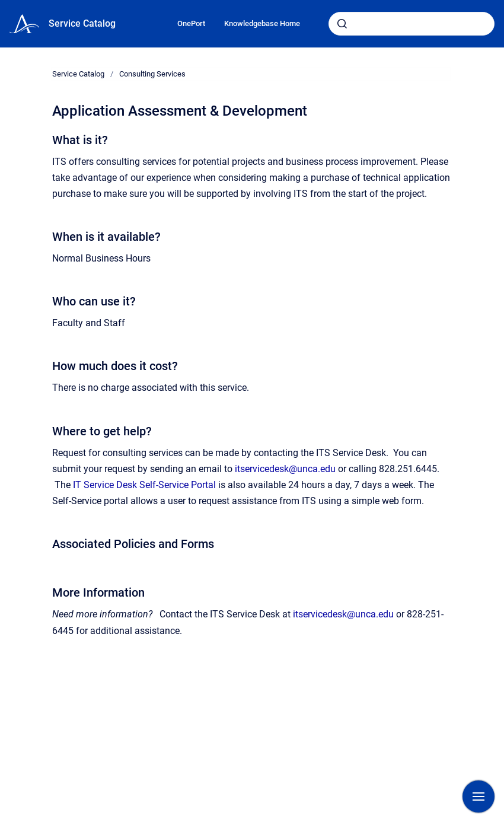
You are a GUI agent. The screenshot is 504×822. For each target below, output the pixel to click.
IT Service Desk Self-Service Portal (144, 485)
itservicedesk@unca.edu (285, 469)
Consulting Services (152, 74)
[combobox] (412, 24)
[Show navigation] (479, 796)
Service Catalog (82, 23)
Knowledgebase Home (262, 23)
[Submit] (342, 24)
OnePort (191, 23)
